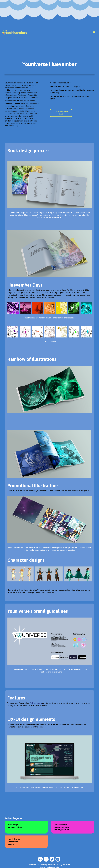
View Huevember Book (61, 113)
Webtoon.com (36, 703)
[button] (94, 32)
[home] (15, 32)
